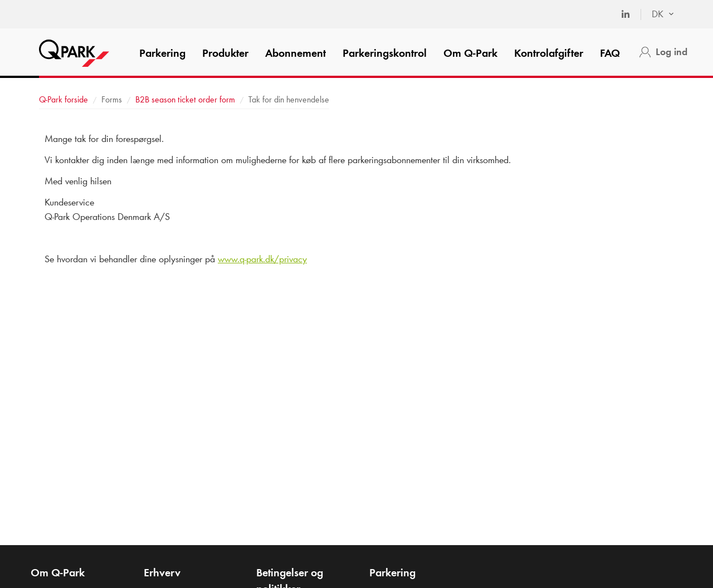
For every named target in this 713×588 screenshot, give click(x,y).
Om (470, 53)
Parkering (162, 53)
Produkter (225, 53)
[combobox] (657, 14)
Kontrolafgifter (549, 53)
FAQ (610, 53)
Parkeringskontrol (385, 53)
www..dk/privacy (262, 259)
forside (64, 99)
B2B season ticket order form (185, 99)
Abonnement (296, 53)
